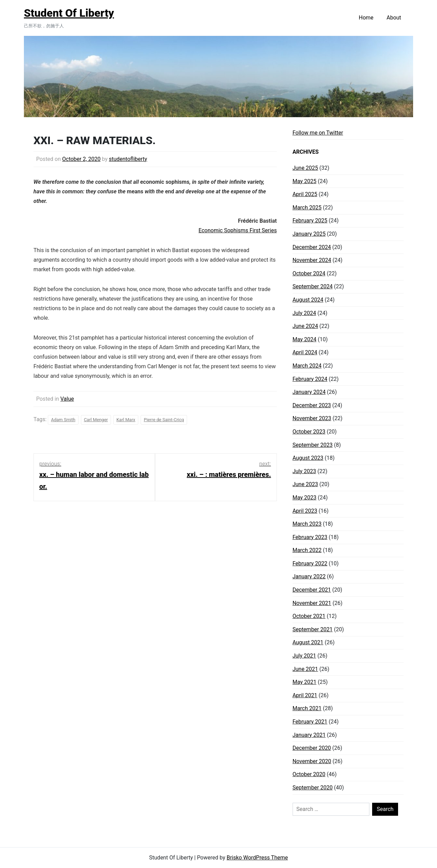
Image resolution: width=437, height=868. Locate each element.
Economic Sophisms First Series (238, 230)
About (394, 18)
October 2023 (309, 432)
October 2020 (309, 774)
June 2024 (305, 326)
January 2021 (309, 735)
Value (67, 399)
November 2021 (312, 603)
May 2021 (305, 682)
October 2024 (309, 273)
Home (366, 18)
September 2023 (313, 445)
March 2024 (307, 366)
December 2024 (312, 247)
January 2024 (309, 392)
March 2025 (307, 208)
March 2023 (307, 524)
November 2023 (312, 418)
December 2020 (312, 748)
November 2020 (312, 761)
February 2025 (310, 221)
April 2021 (305, 695)
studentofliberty (128, 159)
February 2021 (310, 722)
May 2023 (305, 498)
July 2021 (304, 656)
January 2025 (309, 234)
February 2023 (310, 537)
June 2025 (305, 168)
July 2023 (304, 471)
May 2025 (305, 181)
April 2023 (305, 511)
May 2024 (305, 339)
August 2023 (308, 458)
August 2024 (308, 300)
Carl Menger (96, 420)
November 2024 (312, 260)
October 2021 (309, 616)
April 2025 (305, 194)
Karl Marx (126, 420)
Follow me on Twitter (318, 133)
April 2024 (305, 352)
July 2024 (304, 313)
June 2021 (305, 669)
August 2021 (308, 642)
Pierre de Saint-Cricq (164, 420)
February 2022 (310, 563)
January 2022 (309, 576)
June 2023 (305, 484)
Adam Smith (63, 420)
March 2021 (307, 708)
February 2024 (310, 379)
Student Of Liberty (69, 13)
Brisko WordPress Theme (257, 858)
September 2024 (313, 286)
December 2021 (312, 590)
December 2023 (312, 405)
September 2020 (313, 788)
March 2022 (307, 550)
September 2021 (313, 629)
